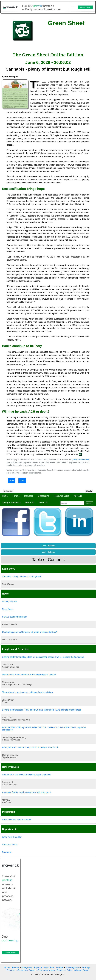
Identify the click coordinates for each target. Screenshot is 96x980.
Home (5, 496)
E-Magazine (44, 496)
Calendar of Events (26, 970)
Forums (16, 496)
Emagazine (27, 967)
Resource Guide (62, 496)
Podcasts (11, 970)
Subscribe (8, 491)
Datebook (29, 496)
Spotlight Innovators (11, 502)
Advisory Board (81, 970)
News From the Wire (54, 967)
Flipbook (38, 967)
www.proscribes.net (81, 460)
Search (89, 503)
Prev (12, 481)
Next (22, 481)
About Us (43, 502)
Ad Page (78, 496)
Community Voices (46, 970)
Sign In (89, 491)
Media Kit (30, 502)
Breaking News (73, 967)
